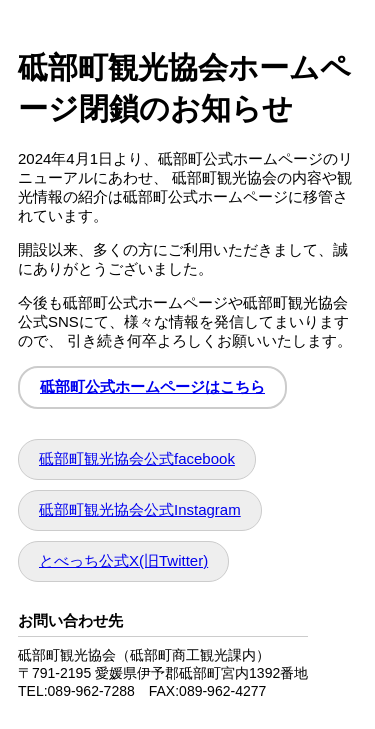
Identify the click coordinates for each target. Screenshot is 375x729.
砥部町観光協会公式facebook (137, 458)
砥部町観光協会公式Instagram (140, 509)
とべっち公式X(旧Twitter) (123, 560)
